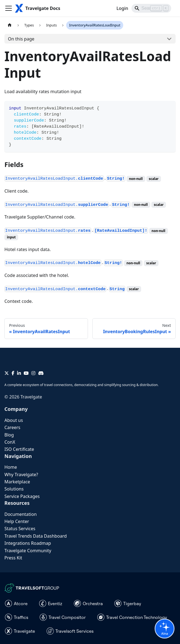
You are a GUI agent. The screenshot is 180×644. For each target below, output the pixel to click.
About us (14, 420)
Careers (12, 427)
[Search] (151, 8)
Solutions (14, 489)
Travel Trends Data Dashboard (36, 536)
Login (122, 8)
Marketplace (17, 482)
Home (11, 467)
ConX (10, 442)
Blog (9, 435)
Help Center (17, 521)
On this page (21, 39)
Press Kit (13, 558)
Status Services (20, 529)
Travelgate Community (28, 551)
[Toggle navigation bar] (9, 8)
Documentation (21, 514)
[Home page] (10, 25)
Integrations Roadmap (28, 543)
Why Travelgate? (21, 475)
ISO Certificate (19, 449)
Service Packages (22, 496)
